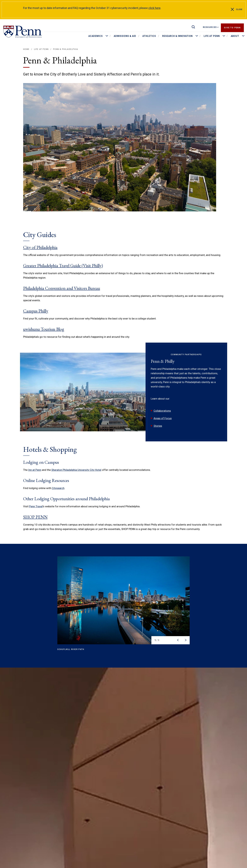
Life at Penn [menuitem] (212, 36)
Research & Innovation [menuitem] (177, 36)
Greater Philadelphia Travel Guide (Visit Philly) (63, 266)
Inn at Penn (35, 470)
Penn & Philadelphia (66, 49)
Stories (158, 426)
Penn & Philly (163, 361)
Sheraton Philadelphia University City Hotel (76, 470)
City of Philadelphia (40, 247)
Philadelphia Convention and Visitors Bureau (62, 288)
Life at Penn (41, 49)
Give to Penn (232, 27)
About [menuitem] (235, 36)
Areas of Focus (163, 418)
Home (26, 49)
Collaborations (162, 411)
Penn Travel (36, 506)
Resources (211, 27)
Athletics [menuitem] (149, 36)
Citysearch (58, 488)
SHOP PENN (35, 517)
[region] (123, 606)
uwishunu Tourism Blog (44, 329)
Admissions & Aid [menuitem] (125, 36)
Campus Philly (36, 311)
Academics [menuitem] (96, 36)
